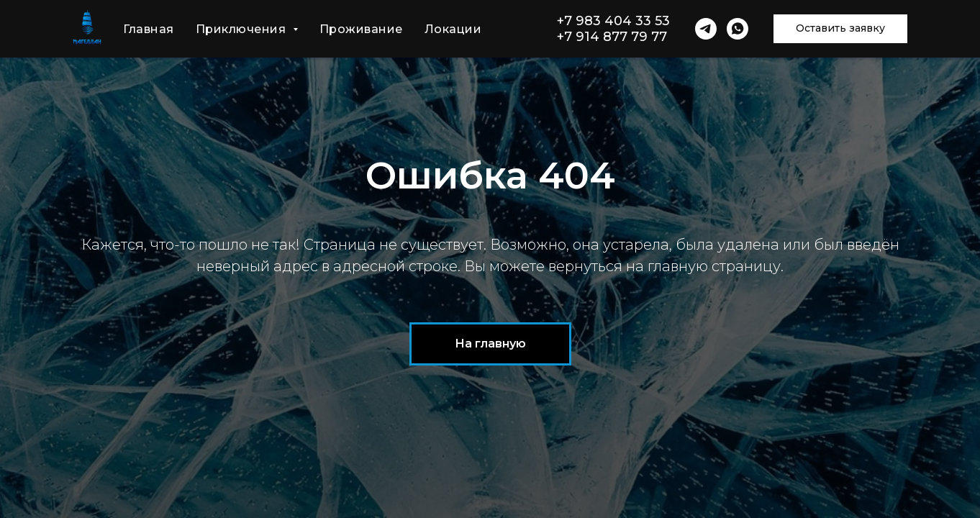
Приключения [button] (242, 29)
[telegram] (706, 29)
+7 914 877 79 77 (612, 37)
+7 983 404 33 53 (613, 21)
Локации (453, 29)
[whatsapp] (738, 29)
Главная (149, 29)
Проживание (361, 29)
